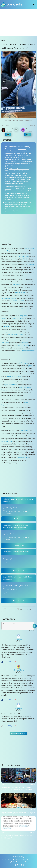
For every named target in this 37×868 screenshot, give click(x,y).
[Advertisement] (18, 22)
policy (30, 366)
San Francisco (29, 248)
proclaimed (31, 264)
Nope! (15, 508)
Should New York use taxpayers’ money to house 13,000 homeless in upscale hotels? (17, 789)
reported (8, 189)
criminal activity (23, 345)
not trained (24, 431)
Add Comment (18, 519)
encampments (7, 332)
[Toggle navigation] (33, 5)
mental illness (20, 293)
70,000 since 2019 (23, 256)
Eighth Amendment (11, 385)
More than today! (11, 589)
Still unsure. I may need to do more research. (17, 512)
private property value (16, 335)
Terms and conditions (24, 860)
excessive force (7, 441)
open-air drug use (14, 340)
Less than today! (11, 586)
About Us (5, 860)
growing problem (23, 457)
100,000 (26, 259)
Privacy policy (6, 862)
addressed (24, 309)
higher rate (6, 436)
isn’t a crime (24, 363)
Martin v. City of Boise (14, 377)
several (4, 318)
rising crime (24, 316)
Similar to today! (27, 586)
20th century (16, 285)
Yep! (7, 508)
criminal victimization (9, 298)
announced (22, 149)
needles (25, 343)
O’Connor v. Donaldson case (19, 169)
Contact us (12, 860)
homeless (7, 326)
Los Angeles (9, 251)
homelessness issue (28, 351)
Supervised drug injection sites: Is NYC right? (18, 813)
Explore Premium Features (20, 862)
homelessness (10, 207)
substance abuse (18, 301)
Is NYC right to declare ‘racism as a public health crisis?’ (17, 837)
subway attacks (17, 318)
